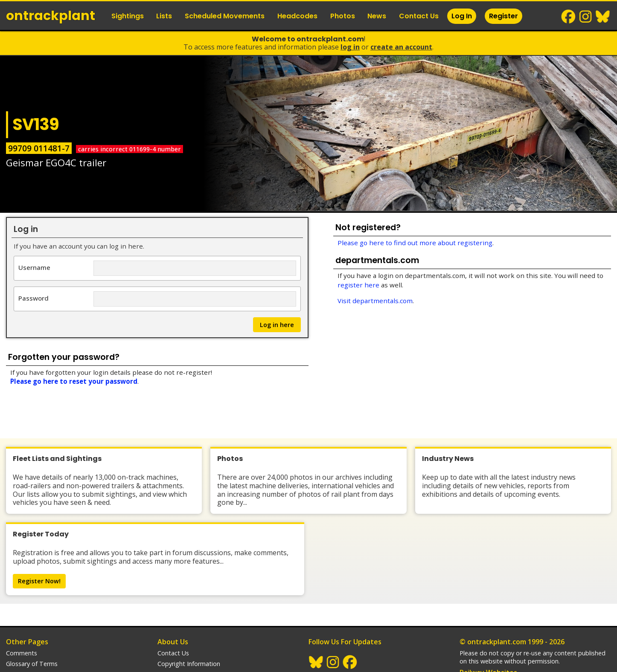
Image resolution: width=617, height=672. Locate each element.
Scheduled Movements (225, 16)
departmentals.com (487, 644)
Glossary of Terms (32, 614)
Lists (164, 16)
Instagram (586, 17)
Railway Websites (488, 623)
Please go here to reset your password (74, 381)
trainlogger (475, 634)
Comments (22, 603)
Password (33, 298)
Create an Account (401, 47)
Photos (343, 16)
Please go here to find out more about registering (415, 243)
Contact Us (419, 16)
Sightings (128, 16)
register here (358, 285)
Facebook (569, 17)
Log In (462, 16)
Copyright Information (189, 614)
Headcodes (297, 16)
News (377, 16)
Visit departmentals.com (375, 301)
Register (503, 16)
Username (34, 267)
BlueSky (603, 17)
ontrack (51, 16)
